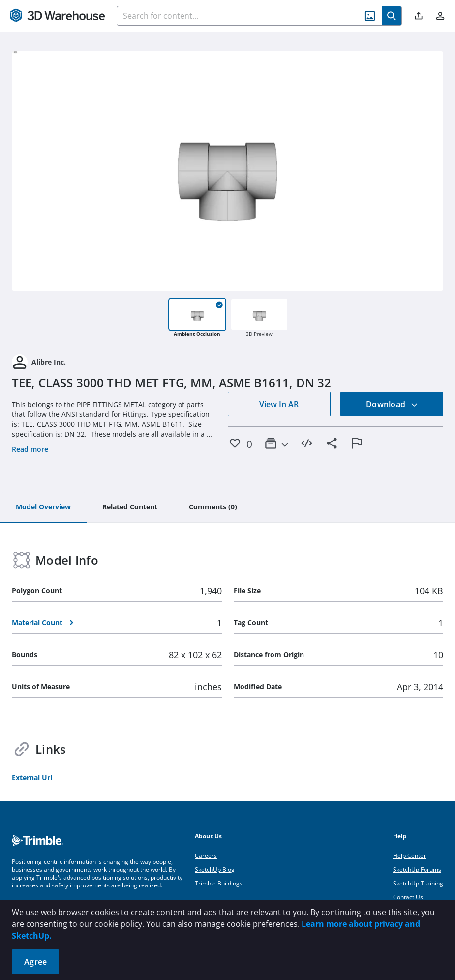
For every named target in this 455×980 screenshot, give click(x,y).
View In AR (279, 404)
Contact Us (408, 897)
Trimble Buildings (219, 883)
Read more (30, 449)
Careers (206, 856)
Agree (35, 962)
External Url (32, 777)
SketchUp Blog (215, 869)
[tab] (43, 507)
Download (392, 404)
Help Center (409, 856)
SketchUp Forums (417, 869)
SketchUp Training (418, 883)
